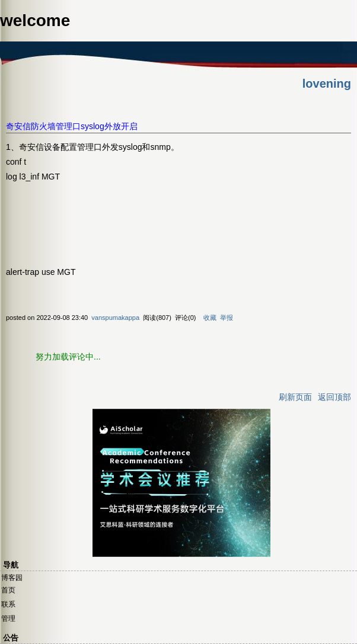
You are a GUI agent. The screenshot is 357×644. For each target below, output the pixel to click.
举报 (227, 318)
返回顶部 (334, 397)
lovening (327, 84)
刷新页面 (295, 397)
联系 (8, 604)
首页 (8, 590)
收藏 (210, 318)
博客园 (12, 578)
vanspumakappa (115, 318)
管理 (8, 619)
